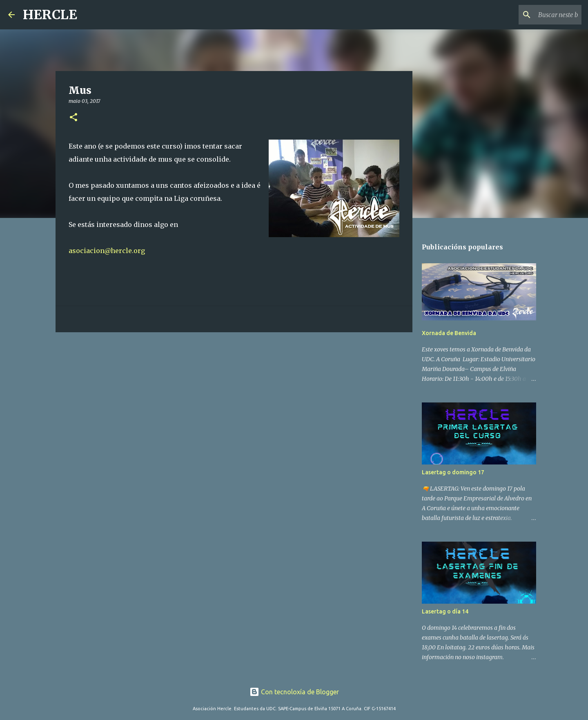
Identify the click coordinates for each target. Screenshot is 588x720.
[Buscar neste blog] (539, 15)
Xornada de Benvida (449, 333)
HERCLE (50, 15)
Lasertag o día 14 (445, 611)
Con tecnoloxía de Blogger (294, 692)
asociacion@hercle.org (107, 251)
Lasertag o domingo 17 (453, 472)
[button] (73, 118)
